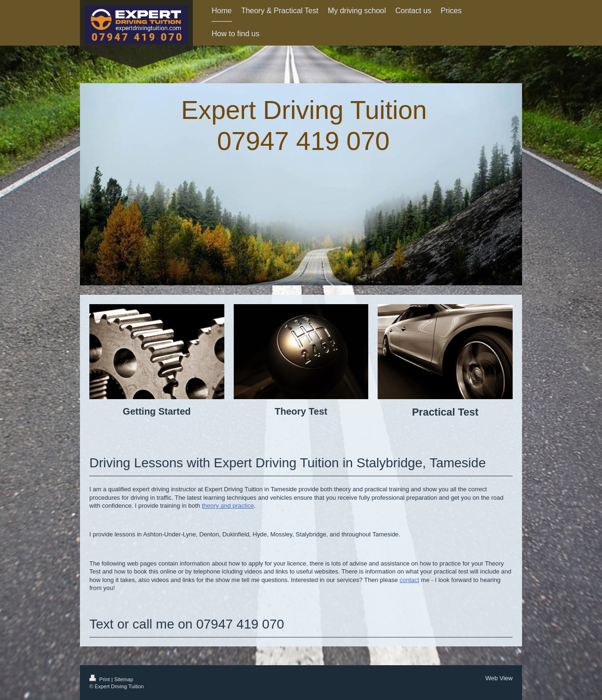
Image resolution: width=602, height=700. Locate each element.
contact (410, 580)
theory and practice (228, 506)
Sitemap (124, 679)
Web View (499, 678)
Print (100, 679)
